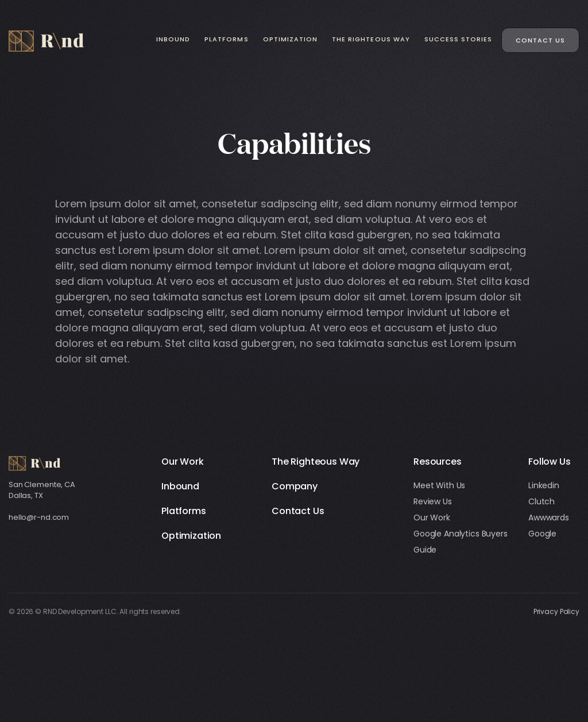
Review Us (433, 501)
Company (295, 486)
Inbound (173, 39)
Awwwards (549, 518)
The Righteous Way (371, 39)
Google (542, 534)
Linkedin (544, 485)
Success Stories (459, 39)
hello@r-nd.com (39, 517)
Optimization (291, 39)
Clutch (541, 501)
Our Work (183, 462)
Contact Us (540, 40)
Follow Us (550, 462)
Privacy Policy (556, 611)
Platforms (226, 39)
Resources (438, 462)
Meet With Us (439, 485)
